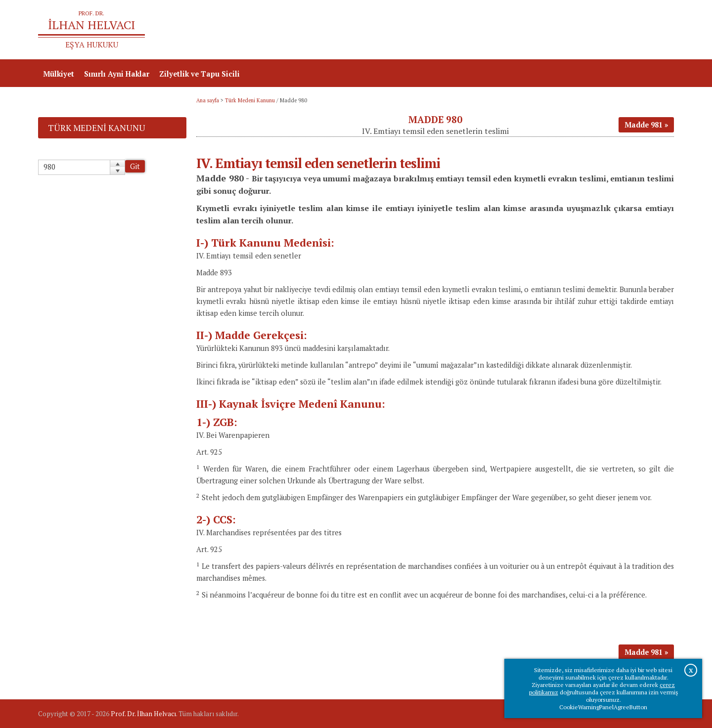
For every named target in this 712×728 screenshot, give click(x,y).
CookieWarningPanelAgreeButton (603, 707)
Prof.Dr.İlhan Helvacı (595, 30)
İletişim (655, 30)
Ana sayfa (531, 30)
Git (135, 166)
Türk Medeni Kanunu (250, 100)
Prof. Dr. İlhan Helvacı (143, 714)
